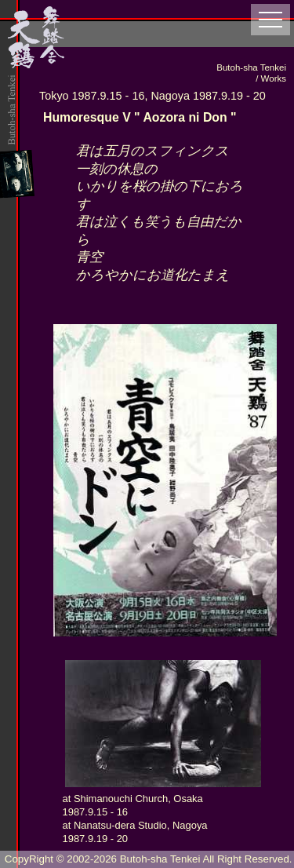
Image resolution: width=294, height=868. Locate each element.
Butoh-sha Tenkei (160, 859)
